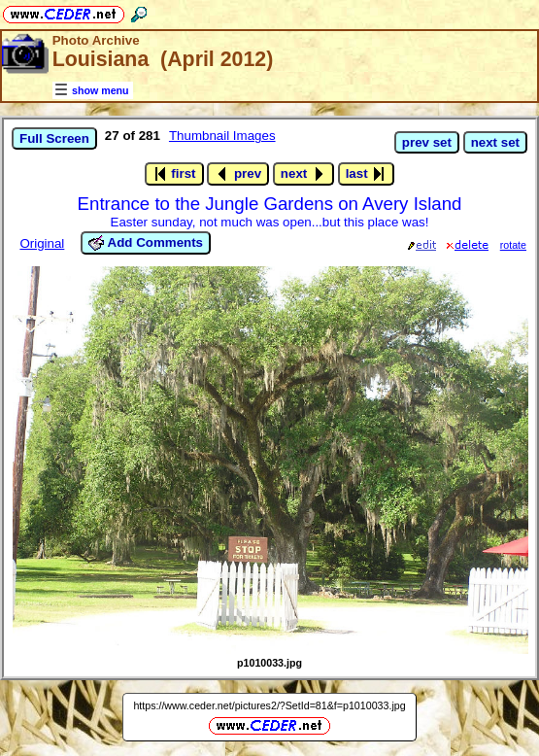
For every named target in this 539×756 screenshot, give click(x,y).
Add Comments (146, 243)
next (303, 174)
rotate (513, 245)
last (367, 174)
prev (238, 174)
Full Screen (54, 138)
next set (495, 142)
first (174, 174)
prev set (427, 142)
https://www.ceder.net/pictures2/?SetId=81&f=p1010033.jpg (269, 705)
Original (42, 243)
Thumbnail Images (222, 136)
